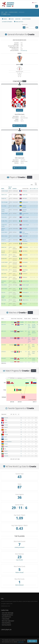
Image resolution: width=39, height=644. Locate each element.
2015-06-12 (4, 352)
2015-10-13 (4, 324)
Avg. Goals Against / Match (20, 525)
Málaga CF (25, 304)
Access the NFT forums (6, 617)
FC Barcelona (25, 247)
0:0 (26, 345)
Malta (5, 432)
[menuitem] (21, 378)
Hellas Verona (25, 300)
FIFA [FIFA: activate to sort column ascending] (37, 319)
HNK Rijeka (25, 198)
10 (26, 432)
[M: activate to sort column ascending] (26, 414)
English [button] (35, 3)
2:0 (26, 338)
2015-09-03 (4, 345)
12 (26, 418)
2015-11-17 (4, 322)
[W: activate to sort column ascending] (29, 414)
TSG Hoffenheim (26, 296)
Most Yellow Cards (19, 566)
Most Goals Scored (20, 541)
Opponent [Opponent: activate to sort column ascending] (4, 414)
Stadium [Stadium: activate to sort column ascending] (34, 319)
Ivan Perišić (19, 560)
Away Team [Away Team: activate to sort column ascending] (20, 319)
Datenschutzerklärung (6, 623)
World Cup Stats (19, 22)
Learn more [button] (21, 642)
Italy (5, 449)
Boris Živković (20, 585)
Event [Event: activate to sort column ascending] (29, 319)
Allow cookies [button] (32, 641)
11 (26, 425)
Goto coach (19, 126)
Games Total (20, 474)
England (6, 427)
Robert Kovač (19, 572)
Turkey (6, 420)
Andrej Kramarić (20, 547)
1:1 (26, 352)
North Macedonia (8, 442)
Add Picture (19, 110)
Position (15, 189)
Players (11, 19)
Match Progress (26, 19)
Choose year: (25, 24)
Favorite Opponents (7, 22)
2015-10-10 (4, 331)
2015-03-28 (4, 362)
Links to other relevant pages (8, 613)
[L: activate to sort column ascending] (34, 414)
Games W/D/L (19, 505)
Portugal (6, 434)
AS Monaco (25, 191)
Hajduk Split (25, 195)
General (4, 19)
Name (3, 189)
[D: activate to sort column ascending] (31, 414)
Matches (18, 19)
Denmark (6, 456)
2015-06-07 (4, 358)
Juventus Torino (26, 281)
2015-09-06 (4, 338)
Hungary (6, 446)
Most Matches (19, 554)
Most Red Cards (19, 579)
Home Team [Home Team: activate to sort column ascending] (14, 319)
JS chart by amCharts (32, 400)
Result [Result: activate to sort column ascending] (26, 319)
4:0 (26, 358)
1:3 (26, 322)
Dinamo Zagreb (26, 217)
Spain (5, 430)
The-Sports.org (24, 50)
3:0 (26, 331)
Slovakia (6, 425)
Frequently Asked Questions (7, 615)
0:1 (26, 324)
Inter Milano (25, 243)
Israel (5, 437)
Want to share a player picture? (8, 621)
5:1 (26, 362)
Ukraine (6, 444)
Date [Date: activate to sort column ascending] (3, 319)
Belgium (6, 451)
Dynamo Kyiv (25, 202)
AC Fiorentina (25, 259)
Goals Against (20, 494)
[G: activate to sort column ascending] (36, 414)
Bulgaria (6, 453)
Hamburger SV (25, 292)
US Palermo (25, 274)
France (6, 422)
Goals (20, 484)
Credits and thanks (6, 619)
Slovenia (6, 418)
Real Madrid (25, 255)
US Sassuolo (25, 221)
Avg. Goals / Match (20, 515)
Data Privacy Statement (6, 625)
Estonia (6, 439)
